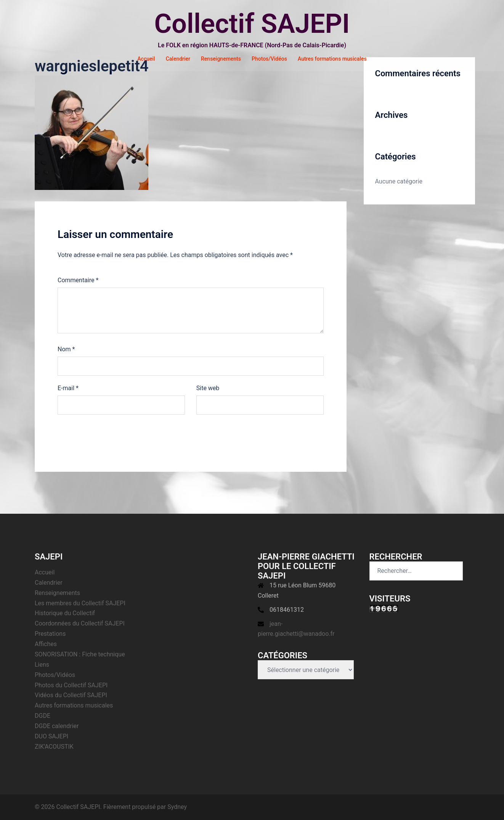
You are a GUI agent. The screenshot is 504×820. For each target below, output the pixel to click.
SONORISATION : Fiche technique (80, 654)
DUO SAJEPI (51, 736)
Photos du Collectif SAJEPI (71, 685)
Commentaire (78, 280)
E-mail (68, 388)
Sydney (177, 807)
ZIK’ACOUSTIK (54, 747)
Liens (42, 665)
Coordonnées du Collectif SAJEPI (80, 623)
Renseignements (221, 59)
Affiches (46, 644)
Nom (66, 349)
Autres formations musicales (332, 59)
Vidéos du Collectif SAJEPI (71, 695)
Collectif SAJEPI (252, 24)
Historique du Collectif (65, 613)
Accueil (146, 59)
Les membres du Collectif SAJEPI (80, 603)
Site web (208, 388)
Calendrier (178, 59)
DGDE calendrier (57, 726)
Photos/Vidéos (269, 59)
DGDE (43, 716)
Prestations (50, 634)
